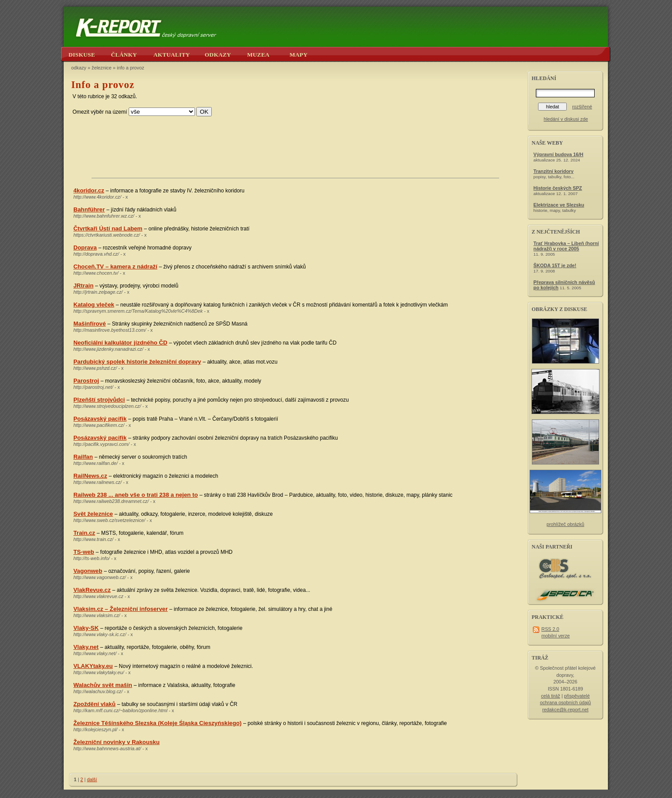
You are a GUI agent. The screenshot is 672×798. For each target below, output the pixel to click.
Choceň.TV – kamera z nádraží (115, 267)
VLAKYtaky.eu (93, 666)
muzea (258, 55)
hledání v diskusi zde (566, 119)
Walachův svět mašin (103, 685)
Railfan (83, 457)
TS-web (84, 552)
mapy (299, 55)
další (92, 779)
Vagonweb (88, 571)
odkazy (218, 55)
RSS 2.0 (550, 629)
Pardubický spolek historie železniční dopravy (137, 362)
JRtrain (83, 286)
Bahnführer (89, 209)
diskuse (82, 55)
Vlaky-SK (86, 628)
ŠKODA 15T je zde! (555, 265)
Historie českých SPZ (558, 188)
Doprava (85, 247)
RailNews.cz (90, 476)
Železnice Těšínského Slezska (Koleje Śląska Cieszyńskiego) (157, 723)
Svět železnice (93, 514)
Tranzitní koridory (554, 171)
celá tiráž (551, 696)
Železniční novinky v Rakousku (116, 742)
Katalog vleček (94, 305)
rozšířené (582, 107)
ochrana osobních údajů (565, 702)
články (124, 55)
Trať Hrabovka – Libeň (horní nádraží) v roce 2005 (566, 246)
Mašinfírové (90, 324)
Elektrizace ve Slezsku (559, 205)
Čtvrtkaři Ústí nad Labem (108, 228)
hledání (544, 78)
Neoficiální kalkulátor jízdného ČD (120, 343)
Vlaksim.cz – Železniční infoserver (120, 609)
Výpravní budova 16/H (559, 154)
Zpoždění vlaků (94, 704)
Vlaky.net (86, 647)
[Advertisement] (296, 151)
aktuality (172, 55)
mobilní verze (556, 636)
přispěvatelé (577, 696)
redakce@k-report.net (566, 710)
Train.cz (84, 533)
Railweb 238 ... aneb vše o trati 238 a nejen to (136, 495)
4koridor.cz (89, 190)
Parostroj (86, 381)
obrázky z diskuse (560, 309)
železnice (101, 68)
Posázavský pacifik (100, 419)
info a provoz (130, 68)
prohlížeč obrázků (565, 524)
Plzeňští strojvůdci (99, 400)
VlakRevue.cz (92, 590)
